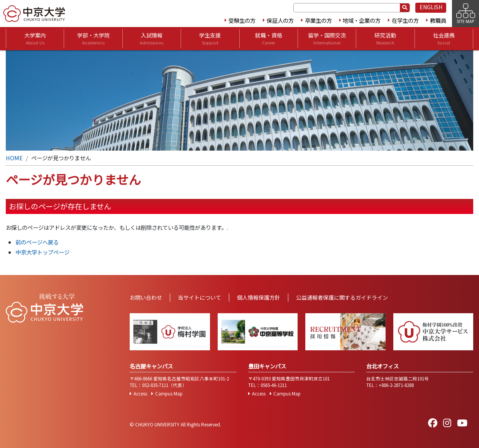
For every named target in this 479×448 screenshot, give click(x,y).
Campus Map (169, 394)
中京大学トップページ (42, 252)
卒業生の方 (318, 20)
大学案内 (35, 39)
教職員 (438, 20)
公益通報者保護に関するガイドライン (342, 297)
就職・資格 (269, 39)
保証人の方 (280, 20)
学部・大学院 (93, 39)
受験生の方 (242, 20)
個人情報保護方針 (259, 297)
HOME (14, 158)
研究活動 (385, 39)
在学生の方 (405, 20)
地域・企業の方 (362, 20)
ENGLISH (431, 7)
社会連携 (444, 39)
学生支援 (210, 39)
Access (140, 394)
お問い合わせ (146, 297)
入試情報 (151, 39)
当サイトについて (200, 297)
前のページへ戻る (37, 242)
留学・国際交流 (327, 39)
